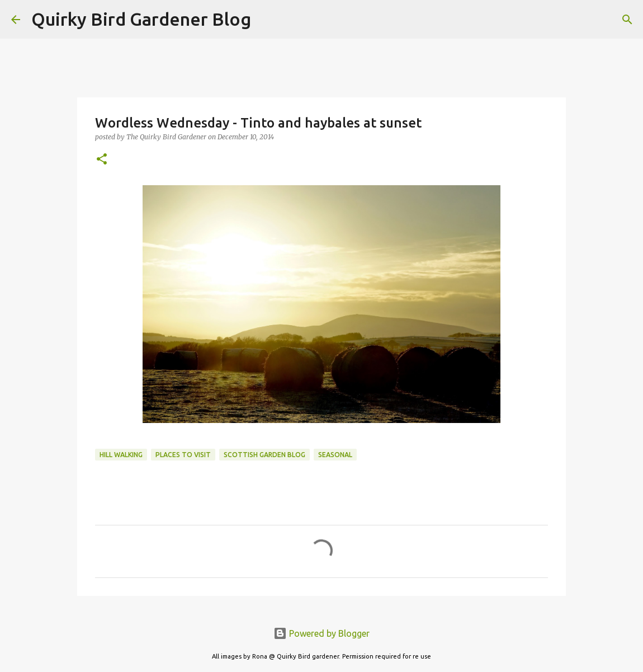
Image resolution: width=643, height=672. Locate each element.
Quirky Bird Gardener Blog (141, 19)
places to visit (183, 455)
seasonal (335, 455)
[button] (102, 160)
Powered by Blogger (321, 633)
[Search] (267, 20)
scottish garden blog (264, 455)
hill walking (121, 455)
